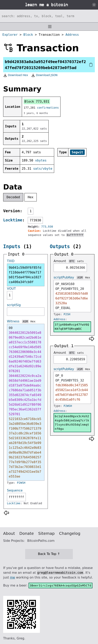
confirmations (48, 108)
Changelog (70, 533)
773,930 (47, 227)
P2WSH (21, 483)
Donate (27, 533)
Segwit (77, 152)
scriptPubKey (64, 277)
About (9, 533)
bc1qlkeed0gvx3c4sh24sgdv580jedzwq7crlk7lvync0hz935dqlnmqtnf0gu (72, 423)
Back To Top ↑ (49, 554)
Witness (13, 321)
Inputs (12, 247)
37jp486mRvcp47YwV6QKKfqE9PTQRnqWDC (72, 327)
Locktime (13, 220)
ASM (25, 321)
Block (28, 35)
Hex (31, 197)
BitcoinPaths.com (41, 541)
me (12, 577)
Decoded (13, 197)
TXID (11, 261)
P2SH (67, 314)
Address (72, 35)
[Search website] (49, 16)
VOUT (11, 289)
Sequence (15, 490)
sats (80, 261)
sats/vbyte (43, 169)
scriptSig (14, 305)
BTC (72, 261)
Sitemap (47, 533)
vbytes (41, 160)
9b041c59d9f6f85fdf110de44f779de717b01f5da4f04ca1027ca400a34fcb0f (25, 275)
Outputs (60, 247)
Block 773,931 (37, 102)
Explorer (10, 35)
